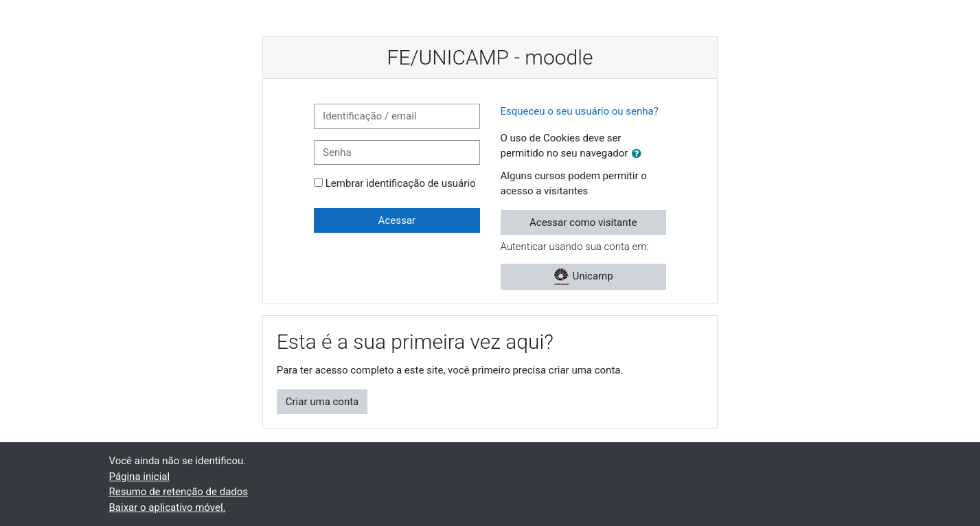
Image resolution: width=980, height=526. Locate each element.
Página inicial (140, 477)
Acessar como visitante (583, 222)
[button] (639, 154)
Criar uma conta (322, 402)
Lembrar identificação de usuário (401, 183)
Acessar (397, 220)
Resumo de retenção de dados (179, 492)
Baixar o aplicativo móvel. (168, 507)
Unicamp (583, 277)
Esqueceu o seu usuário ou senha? (580, 111)
